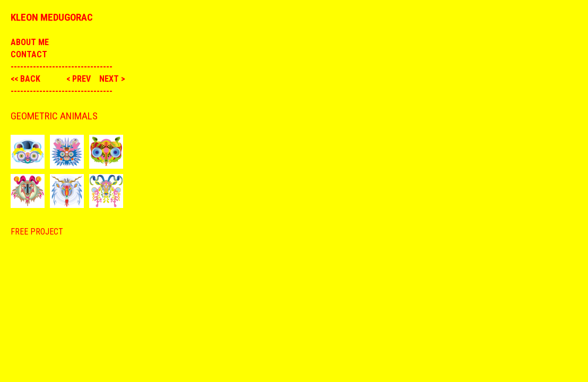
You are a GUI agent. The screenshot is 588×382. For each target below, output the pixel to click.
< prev (80, 79)
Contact (29, 54)
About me (30, 42)
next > (112, 79)
